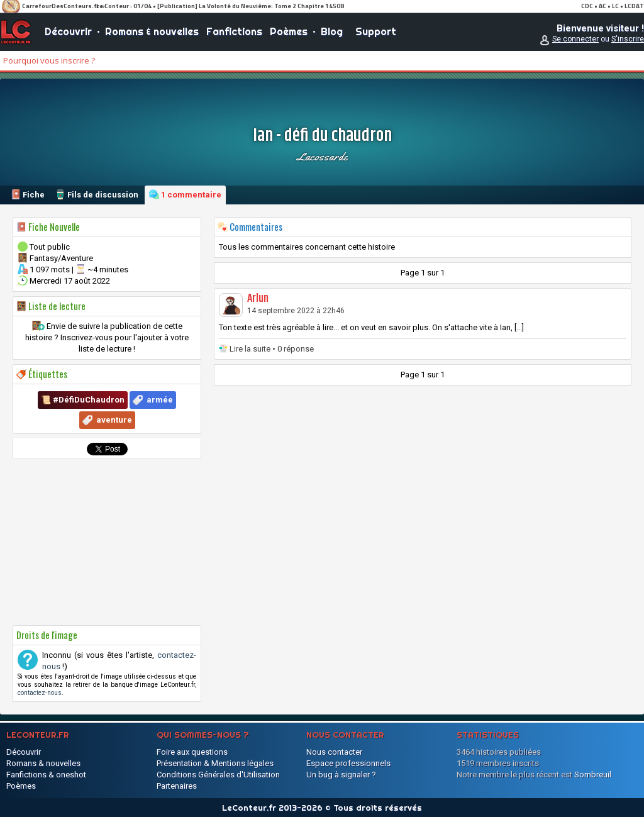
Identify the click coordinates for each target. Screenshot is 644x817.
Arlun (258, 299)
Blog (332, 31)
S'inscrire (628, 39)
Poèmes (289, 31)
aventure (114, 420)
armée (160, 400)
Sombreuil (593, 775)
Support (376, 31)
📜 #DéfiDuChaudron (83, 400)
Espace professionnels (348, 763)
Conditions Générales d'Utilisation (218, 775)
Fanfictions (234, 31)
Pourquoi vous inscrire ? (49, 60)
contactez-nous (40, 693)
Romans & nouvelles (152, 31)
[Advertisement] (107, 542)
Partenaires (177, 786)
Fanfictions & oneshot (46, 775)
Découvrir (68, 31)
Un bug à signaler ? (341, 775)
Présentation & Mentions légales (215, 763)
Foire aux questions (192, 752)
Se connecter (575, 39)
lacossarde (322, 157)
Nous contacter (334, 752)
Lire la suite (250, 349)
